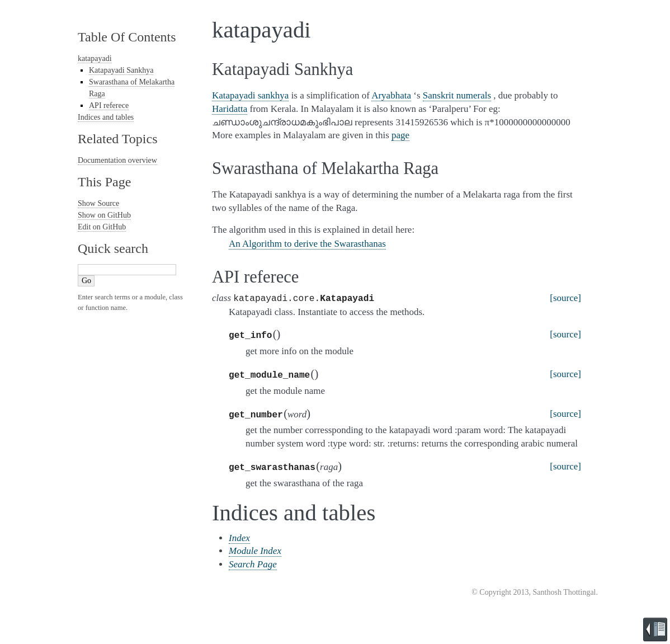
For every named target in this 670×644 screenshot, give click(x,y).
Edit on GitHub (102, 227)
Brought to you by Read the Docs (655, 629)
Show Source (98, 203)
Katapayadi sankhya (250, 95)
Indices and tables (106, 117)
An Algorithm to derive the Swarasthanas (307, 244)
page (400, 135)
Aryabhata (391, 95)
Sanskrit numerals (457, 95)
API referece (109, 105)
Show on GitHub (104, 215)
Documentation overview (117, 160)
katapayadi (95, 58)
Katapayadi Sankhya (121, 70)
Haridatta (230, 109)
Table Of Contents (127, 37)
